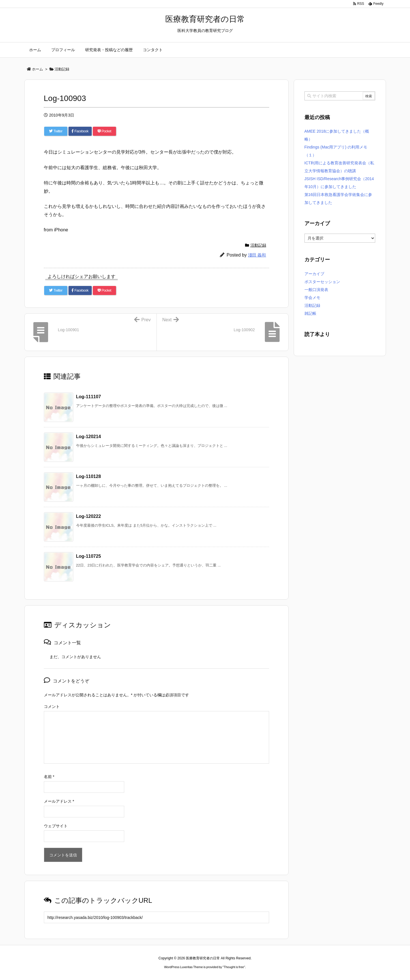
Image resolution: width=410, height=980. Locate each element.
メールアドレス (59, 801)
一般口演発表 (316, 290)
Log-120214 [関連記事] (89, 437)
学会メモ (312, 298)
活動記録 (258, 245)
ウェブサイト (56, 826)
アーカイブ (314, 274)
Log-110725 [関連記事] (89, 556)
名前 (49, 777)
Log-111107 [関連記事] (89, 397)
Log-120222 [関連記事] (89, 516)
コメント (52, 707)
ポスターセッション (322, 282)
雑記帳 (310, 313)
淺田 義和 (257, 255)
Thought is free (234, 967)
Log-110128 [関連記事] (89, 476)
